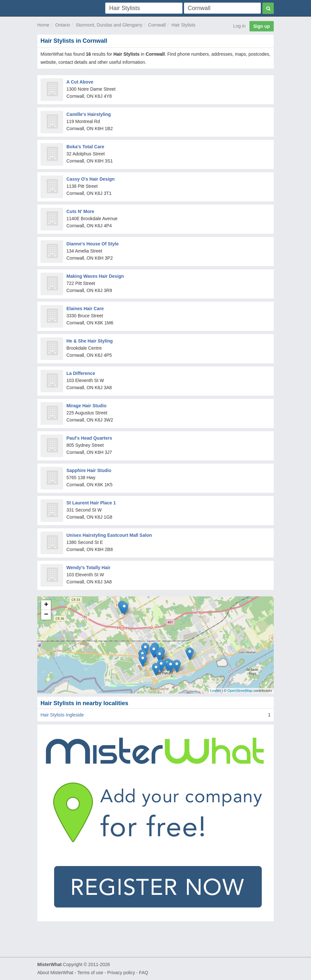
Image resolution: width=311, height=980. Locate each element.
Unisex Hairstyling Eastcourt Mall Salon (109, 535)
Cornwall (157, 25)
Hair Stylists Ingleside (62, 715)
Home (43, 25)
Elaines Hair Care (85, 309)
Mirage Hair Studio (86, 406)
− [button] (46, 615)
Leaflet (216, 691)
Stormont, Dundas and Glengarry (109, 25)
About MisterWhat (55, 973)
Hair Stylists (183, 25)
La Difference (81, 373)
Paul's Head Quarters (89, 438)
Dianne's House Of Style (92, 244)
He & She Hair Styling (90, 341)
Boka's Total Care (85, 147)
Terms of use (90, 973)
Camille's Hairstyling (89, 114)
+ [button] (46, 605)
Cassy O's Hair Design (91, 179)
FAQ (144, 973)
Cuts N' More (80, 211)
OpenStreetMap (240, 691)
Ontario (63, 25)
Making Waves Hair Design (95, 276)
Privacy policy (121, 973)
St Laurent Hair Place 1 (91, 503)
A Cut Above (80, 82)
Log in (239, 26)
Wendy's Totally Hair (88, 568)
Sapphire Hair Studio (89, 470)
